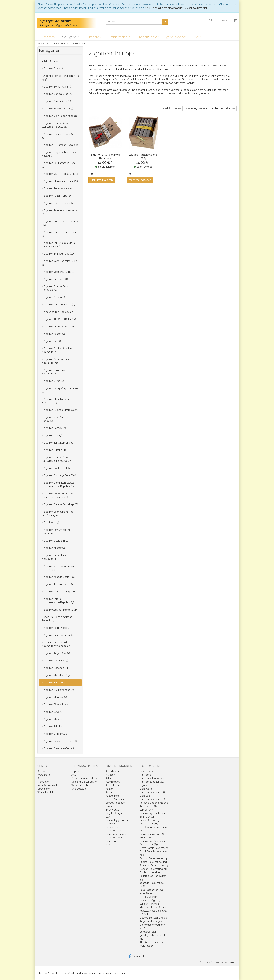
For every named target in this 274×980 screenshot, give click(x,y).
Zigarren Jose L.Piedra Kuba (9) (60, 174)
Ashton (109, 789)
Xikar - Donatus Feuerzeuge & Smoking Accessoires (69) (153, 841)
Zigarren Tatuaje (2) (53, 683)
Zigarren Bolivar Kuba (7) (56, 87)
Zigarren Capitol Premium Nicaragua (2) (57, 350)
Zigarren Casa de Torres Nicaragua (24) (56, 361)
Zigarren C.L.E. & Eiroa (55, 541)
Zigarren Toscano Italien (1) (58, 584)
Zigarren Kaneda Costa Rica (58, 577)
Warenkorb (44, 775)
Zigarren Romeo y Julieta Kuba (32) (60, 223)
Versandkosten (229, 962)
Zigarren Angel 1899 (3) (56, 653)
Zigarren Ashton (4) (53, 334)
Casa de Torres (114, 838)
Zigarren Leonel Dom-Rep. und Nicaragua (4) (58, 513)
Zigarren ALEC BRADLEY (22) (59, 319)
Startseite (49, 37)
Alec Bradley (113, 782)
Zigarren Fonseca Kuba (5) (57, 109)
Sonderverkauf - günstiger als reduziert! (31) (153, 935)
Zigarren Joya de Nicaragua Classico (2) (58, 568)
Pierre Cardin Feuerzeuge (154, 848)
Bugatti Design (114, 813)
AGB (74, 775)
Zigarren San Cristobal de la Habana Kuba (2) (58, 245)
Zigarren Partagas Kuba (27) (58, 188)
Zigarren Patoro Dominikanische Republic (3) (58, 601)
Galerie (172, 108)
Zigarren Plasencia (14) (55, 668)
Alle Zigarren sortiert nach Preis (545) (60, 78)
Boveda (110, 806)
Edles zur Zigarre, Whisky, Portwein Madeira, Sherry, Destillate (154, 904)
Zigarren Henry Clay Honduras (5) (60, 390)
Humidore (93, 37)
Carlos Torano (113, 827)
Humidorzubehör (147, 37)
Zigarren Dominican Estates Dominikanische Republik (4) (58, 485)
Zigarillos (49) (50, 523)
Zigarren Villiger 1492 (55, 734)
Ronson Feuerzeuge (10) (154, 869)
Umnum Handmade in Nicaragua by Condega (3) (57, 644)
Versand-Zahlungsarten (85, 782)
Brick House (112, 810)
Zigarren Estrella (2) (54, 727)
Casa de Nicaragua (116, 834)
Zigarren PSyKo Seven (55, 705)
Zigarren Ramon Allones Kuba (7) (60, 212)
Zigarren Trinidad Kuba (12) (58, 254)
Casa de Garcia (114, 831)
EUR (211, 20)
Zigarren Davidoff (52, 69)
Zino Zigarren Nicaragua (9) (58, 312)
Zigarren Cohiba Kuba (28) (57, 94)
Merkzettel (43, 782)
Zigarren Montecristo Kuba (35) (60, 181)
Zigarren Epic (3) (52, 435)
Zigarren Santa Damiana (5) (57, 443)
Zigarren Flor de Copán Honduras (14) (56, 288)
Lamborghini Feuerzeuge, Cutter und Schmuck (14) (153, 813)
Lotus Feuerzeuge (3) (152, 834)
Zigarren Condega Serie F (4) (59, 475)
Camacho (111, 824)
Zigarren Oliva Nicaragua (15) (59, 305)
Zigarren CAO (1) (52, 712)
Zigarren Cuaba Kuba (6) (56, 101)
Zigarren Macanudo (54, 719)
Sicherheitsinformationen (85, 778)
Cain (108, 817)
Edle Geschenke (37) (151, 890)
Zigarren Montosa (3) (54, 697)
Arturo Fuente (113, 785)
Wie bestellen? (80, 789)
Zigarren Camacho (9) (55, 279)
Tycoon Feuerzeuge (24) (154, 858)
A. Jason (110, 775)
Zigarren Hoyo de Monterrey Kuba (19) (59, 154)
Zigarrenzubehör (176, 37)
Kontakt (42, 771)
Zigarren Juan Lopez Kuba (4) (59, 116)
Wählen (196, 108)
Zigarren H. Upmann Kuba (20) (60, 145)
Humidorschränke (118, 37)
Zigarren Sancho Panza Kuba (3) (59, 234)
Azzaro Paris (113, 796)
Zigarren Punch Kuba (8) (56, 196)
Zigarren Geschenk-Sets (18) (59, 748)
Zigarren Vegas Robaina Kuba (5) (59, 263)
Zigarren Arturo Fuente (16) (58, 327)
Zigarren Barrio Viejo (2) (56, 628)
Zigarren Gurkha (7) (53, 297)
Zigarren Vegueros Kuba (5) (58, 272)
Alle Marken (112, 771)
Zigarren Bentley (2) (54, 428)
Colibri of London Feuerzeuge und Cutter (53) (153, 876)
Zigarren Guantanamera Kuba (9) (59, 136)
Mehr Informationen (102, 180)
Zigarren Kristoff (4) (53, 548)
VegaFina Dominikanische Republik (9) (57, 619)
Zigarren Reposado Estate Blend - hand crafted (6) (57, 495)
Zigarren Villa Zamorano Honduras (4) (56, 419)
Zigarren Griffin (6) (53, 381)
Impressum (78, 771)
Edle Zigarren (70, 37)
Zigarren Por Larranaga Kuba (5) (59, 165)
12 (223, 108)
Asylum (110, 792)
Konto (41, 778)
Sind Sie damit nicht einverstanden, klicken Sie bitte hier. (176, 8)
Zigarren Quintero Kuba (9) (58, 203)
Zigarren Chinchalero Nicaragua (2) (55, 372)
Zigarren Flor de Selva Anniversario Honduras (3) (56, 459)
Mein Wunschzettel (48, 785)
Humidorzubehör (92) (152, 782)
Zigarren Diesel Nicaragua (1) (59, 592)
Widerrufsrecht (80, 785)
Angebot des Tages (151, 921)
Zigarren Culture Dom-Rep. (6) (60, 504)
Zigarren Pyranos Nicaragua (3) (60, 410)
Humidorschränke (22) (152, 778)
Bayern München (115, 799)
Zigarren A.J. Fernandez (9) (58, 690)
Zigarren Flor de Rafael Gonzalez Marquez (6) (56, 125)
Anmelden (225, 20)
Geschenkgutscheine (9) (153, 918)
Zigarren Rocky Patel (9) (56, 468)
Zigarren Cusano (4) (54, 450)
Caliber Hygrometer (117, 820)
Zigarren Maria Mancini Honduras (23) (55, 401)
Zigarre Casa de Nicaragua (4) (59, 610)
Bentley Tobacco (115, 803)
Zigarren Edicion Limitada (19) (59, 741)
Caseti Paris (112, 841)
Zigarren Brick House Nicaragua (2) (55, 557)
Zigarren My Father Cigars (57, 675)
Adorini (110, 778)
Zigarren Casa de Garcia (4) (58, 635)
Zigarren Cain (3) (52, 341)
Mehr (198, 37)
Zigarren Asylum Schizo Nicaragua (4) (56, 532)
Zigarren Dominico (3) (55, 661)
